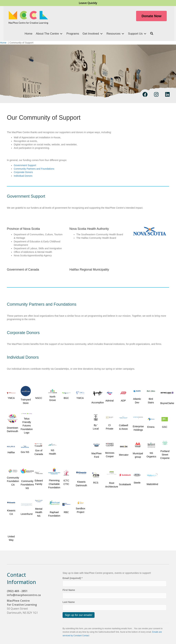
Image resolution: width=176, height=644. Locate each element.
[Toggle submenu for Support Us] (145, 34)
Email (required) (73, 578)
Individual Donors (23, 176)
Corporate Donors (23, 172)
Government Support (25, 165)
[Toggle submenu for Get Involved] (101, 34)
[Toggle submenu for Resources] (123, 34)
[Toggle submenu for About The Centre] (61, 34)
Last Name (69, 602)
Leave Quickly (88, 3)
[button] (152, 34)
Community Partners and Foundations (34, 169)
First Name (69, 590)
